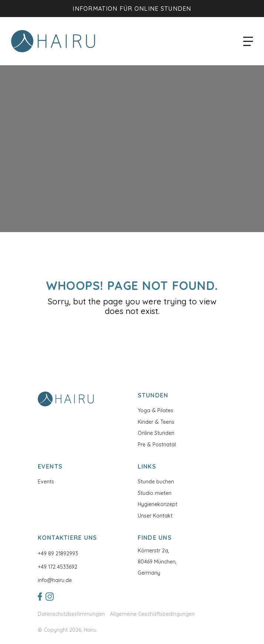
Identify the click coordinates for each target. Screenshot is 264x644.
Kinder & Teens (156, 422)
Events (46, 482)
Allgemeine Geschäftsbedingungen (152, 614)
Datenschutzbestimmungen (71, 614)
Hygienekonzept (158, 504)
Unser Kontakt (155, 516)
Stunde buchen (156, 482)
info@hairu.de (55, 580)
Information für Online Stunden (132, 9)
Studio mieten (155, 493)
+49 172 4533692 (58, 567)
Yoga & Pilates (156, 410)
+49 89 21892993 (58, 554)
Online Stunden (156, 433)
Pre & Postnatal (157, 445)
